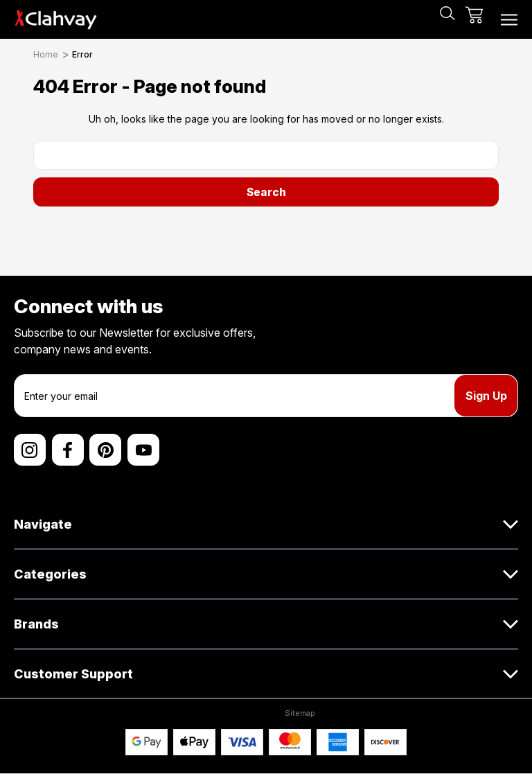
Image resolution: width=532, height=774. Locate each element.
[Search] (447, 20)
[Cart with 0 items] (474, 20)
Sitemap (300, 713)
